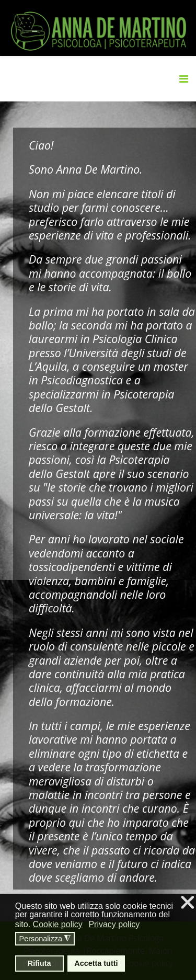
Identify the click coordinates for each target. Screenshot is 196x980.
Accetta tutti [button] (96, 963)
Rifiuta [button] (39, 963)
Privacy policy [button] (114, 924)
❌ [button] (188, 903)
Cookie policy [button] (58, 924)
